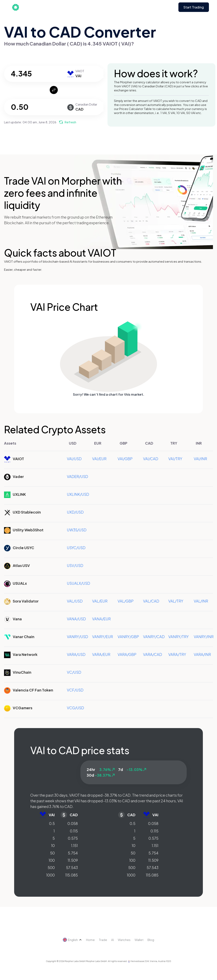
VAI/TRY (175, 459)
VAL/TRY (176, 601)
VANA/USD (76, 619)
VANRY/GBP (128, 637)
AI (112, 940)
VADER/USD (77, 476)
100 (52, 860)
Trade (103, 940)
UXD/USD (75, 512)
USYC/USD (76, 548)
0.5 (52, 823)
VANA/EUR (101, 619)
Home (90, 940)
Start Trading (194, 7)
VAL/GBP (126, 601)
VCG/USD (75, 708)
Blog (151, 940)
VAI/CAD (151, 459)
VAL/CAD (151, 601)
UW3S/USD (77, 530)
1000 (51, 875)
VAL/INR (201, 601)
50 (52, 853)
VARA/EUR (101, 654)
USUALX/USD (78, 583)
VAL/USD (75, 601)
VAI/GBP (125, 459)
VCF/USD (75, 690)
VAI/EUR (99, 459)
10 (53, 845)
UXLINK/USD (78, 494)
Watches (124, 940)
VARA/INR (202, 654)
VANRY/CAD (154, 637)
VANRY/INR (204, 637)
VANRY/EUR (103, 637)
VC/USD (74, 672)
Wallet (139, 940)
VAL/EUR (100, 601)
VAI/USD (74, 459)
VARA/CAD (153, 654)
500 (51, 867)
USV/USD (75, 565)
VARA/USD (76, 654)
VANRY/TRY (179, 637)
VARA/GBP (127, 654)
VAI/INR (200, 459)
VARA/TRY (177, 654)
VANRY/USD (77, 637)
